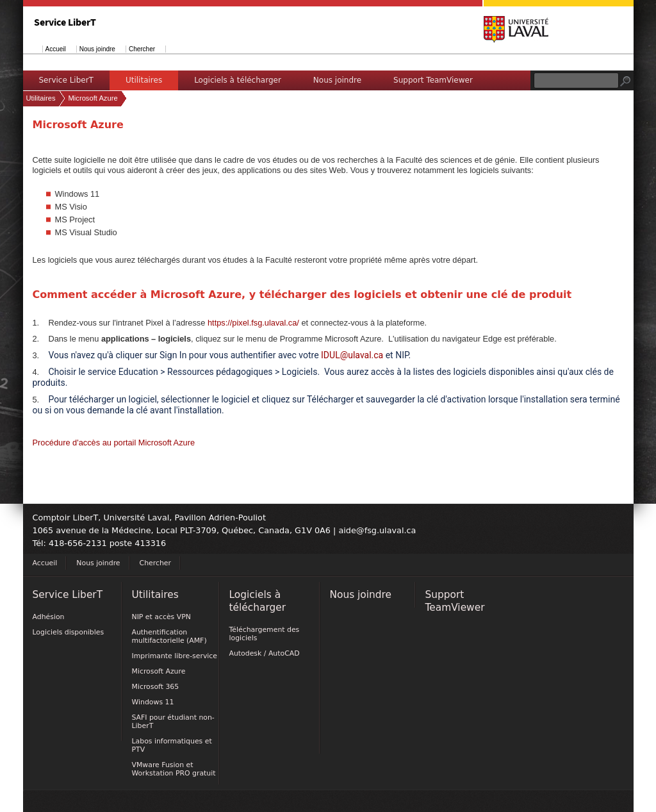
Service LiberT (66, 80)
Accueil (56, 49)
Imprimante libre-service (175, 656)
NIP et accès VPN (161, 617)
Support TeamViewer (433, 80)
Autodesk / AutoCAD (265, 653)
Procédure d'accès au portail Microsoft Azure (114, 443)
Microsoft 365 (156, 687)
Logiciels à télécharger (238, 80)
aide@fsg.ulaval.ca (377, 530)
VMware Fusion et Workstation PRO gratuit (174, 769)
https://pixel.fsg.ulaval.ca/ (253, 323)
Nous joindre (97, 49)
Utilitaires (144, 80)
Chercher (142, 49)
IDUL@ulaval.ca (352, 355)
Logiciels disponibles (69, 632)
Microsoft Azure (93, 98)
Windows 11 (153, 702)
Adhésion (49, 617)
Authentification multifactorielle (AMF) (169, 636)
